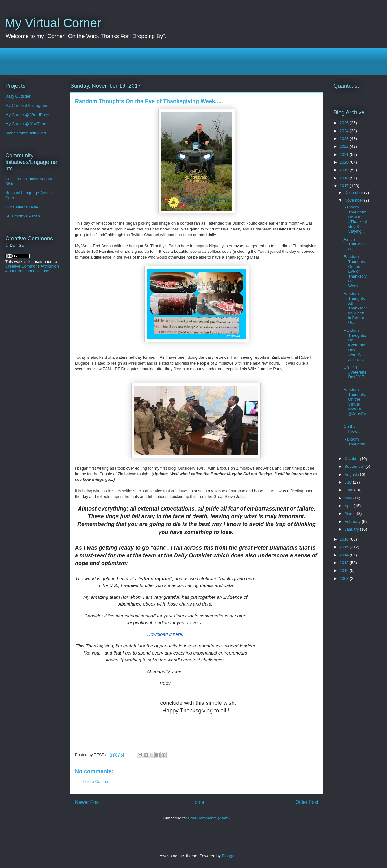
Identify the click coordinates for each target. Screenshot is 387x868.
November (354, 200)
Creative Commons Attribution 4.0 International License (32, 269)
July (349, 482)
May (349, 498)
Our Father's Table (22, 207)
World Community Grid (26, 133)
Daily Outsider (18, 96)
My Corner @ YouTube (26, 124)
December (354, 193)
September (355, 466)
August (351, 474)
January (352, 529)
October (352, 459)
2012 (345, 570)
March (351, 513)
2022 (345, 146)
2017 (345, 186)
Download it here (165, 634)
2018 (345, 178)
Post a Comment (98, 781)
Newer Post (87, 802)
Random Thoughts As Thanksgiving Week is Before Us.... (355, 308)
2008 (345, 579)
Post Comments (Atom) (209, 818)
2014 (345, 555)
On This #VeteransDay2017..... (355, 375)
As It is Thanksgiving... (355, 244)
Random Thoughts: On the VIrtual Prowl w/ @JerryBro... (355, 404)
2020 (345, 162)
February (353, 522)
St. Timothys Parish (23, 216)
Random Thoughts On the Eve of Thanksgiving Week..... (355, 271)
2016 (345, 539)
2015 (345, 547)
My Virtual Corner (53, 23)
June (350, 490)
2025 (345, 123)
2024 (345, 131)
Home (198, 802)
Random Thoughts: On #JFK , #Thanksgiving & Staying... (355, 219)
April (349, 506)
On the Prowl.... (353, 429)
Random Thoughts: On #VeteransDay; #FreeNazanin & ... (355, 345)
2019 (345, 170)
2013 (345, 563)
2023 (345, 139)
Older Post (307, 802)
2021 (345, 154)
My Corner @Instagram (26, 105)
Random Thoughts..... (355, 444)
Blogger (228, 856)
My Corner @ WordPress (28, 115)
